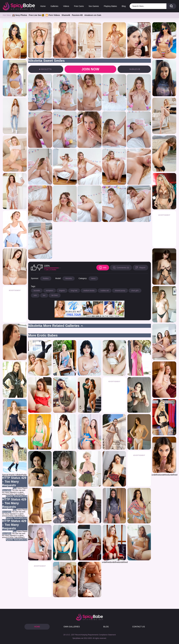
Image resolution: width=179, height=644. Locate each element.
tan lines (55, 295)
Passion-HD (77, 15)
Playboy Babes (110, 6)
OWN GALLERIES (72, 627)
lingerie (62, 291)
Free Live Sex (36, 15)
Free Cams (79, 6)
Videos (66, 6)
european (50, 291)
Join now (90, 69)
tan (44, 295)
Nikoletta (69, 279)
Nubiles (46, 279)
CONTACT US (139, 627)
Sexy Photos (20, 15)
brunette (37, 291)
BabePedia (22, 475)
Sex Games (94, 6)
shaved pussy (120, 291)
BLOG (106, 627)
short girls (135, 291)
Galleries (54, 6)
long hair (74, 291)
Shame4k (66, 15)
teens (93, 279)
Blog (124, 6)
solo (35, 295)
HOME (37, 627)
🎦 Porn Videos (53, 15)
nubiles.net (105, 291)
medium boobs (89, 291)
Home (43, 6)
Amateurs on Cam (93, 15)
